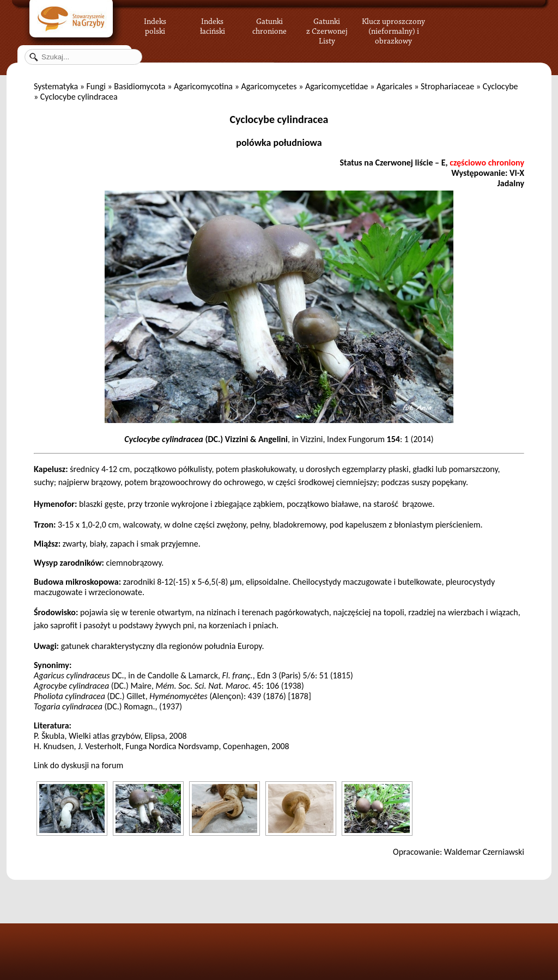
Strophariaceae (447, 86)
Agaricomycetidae (337, 86)
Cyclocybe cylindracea (279, 119)
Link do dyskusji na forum (78, 765)
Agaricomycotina (203, 86)
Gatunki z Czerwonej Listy (327, 24)
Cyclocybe (501, 86)
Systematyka (56, 86)
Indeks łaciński (213, 24)
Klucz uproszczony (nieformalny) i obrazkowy (393, 30)
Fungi (96, 86)
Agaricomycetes (269, 86)
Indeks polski (155, 24)
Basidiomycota (139, 86)
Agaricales (395, 86)
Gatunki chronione (269, 24)
